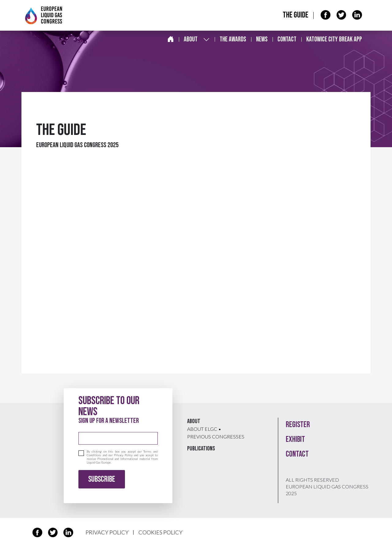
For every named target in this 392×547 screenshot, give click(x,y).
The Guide (296, 15)
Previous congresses (216, 436)
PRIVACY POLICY (107, 532)
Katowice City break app (334, 39)
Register (298, 425)
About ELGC (202, 429)
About (191, 39)
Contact (287, 39)
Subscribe (102, 479)
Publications (201, 449)
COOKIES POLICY (160, 532)
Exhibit (295, 440)
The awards (233, 39)
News (262, 39)
